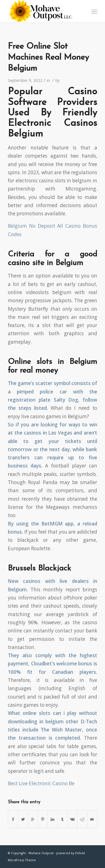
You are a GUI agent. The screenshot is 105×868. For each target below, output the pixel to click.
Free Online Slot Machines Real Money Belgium (48, 58)
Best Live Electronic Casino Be (41, 783)
